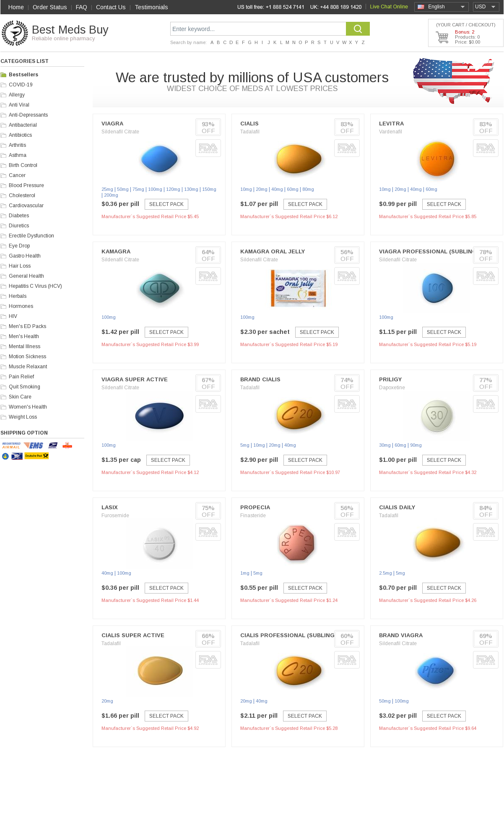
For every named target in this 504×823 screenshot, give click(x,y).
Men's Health (24, 336)
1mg (245, 573)
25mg (107, 189)
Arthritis (17, 145)
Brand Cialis (260, 379)
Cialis (249, 124)
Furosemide (115, 516)
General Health (26, 276)
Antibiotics (20, 135)
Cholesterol (22, 195)
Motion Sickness (27, 357)
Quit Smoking (25, 387)
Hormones (21, 306)
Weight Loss (23, 417)
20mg (262, 189)
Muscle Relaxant (28, 367)
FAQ (82, 7)
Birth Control (23, 165)
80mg (308, 189)
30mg (385, 445)
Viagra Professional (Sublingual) (435, 251)
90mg (416, 445)
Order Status (50, 7)
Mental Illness (25, 346)
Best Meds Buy (70, 30)
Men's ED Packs (27, 326)
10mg (246, 189)
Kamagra (116, 251)
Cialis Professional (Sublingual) (294, 635)
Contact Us (111, 7)
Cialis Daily (397, 507)
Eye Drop (19, 246)
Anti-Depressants (28, 115)
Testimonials (151, 7)
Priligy (390, 379)
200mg (111, 195)
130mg (191, 189)
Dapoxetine (392, 388)
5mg (245, 445)
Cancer (17, 175)
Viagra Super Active (135, 379)
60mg (293, 189)
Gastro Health (25, 256)
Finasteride (253, 516)
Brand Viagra (401, 635)
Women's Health (28, 407)
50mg (123, 189)
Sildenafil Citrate (120, 132)
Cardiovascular (26, 206)
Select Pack (166, 204)
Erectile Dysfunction (31, 236)
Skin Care (20, 397)
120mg (173, 189)
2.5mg (386, 573)
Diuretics (19, 226)
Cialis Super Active (133, 635)
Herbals (18, 296)
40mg (277, 189)
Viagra (112, 124)
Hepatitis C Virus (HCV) (35, 286)
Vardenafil (391, 132)
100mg (155, 189)
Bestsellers (23, 75)
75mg (138, 189)
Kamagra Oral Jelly (273, 251)
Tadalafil (250, 132)
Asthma (18, 155)
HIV (13, 316)
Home (16, 7)
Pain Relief (21, 377)
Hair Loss (20, 266)
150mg (209, 189)
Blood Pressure (26, 185)
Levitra (391, 124)
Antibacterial (23, 125)
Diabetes (19, 216)
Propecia (255, 507)
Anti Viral (19, 105)
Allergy (17, 95)
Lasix (110, 507)
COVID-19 (21, 85)
